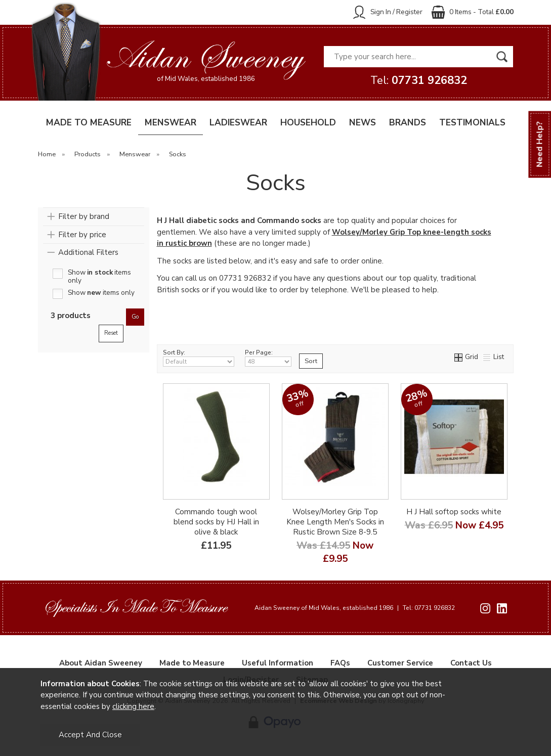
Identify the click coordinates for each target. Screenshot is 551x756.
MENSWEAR (171, 123)
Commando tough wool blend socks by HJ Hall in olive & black (216, 522)
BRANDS (408, 123)
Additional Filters (88, 252)
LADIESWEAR (238, 123)
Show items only (99, 274)
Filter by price (82, 235)
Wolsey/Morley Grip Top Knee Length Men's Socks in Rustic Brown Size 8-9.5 (335, 522)
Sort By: (199, 358)
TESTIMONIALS (472, 123)
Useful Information (278, 663)
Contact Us (471, 663)
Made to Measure (192, 663)
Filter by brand (84, 216)
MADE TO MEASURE (89, 123)
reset (111, 333)
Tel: (419, 80)
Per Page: (268, 358)
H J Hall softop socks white (454, 512)
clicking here (133, 706)
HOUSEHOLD (308, 123)
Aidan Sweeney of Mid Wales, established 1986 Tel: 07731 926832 (355, 608)
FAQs (340, 663)
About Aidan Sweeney (101, 663)
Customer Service (400, 663)
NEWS (363, 123)
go (135, 317)
